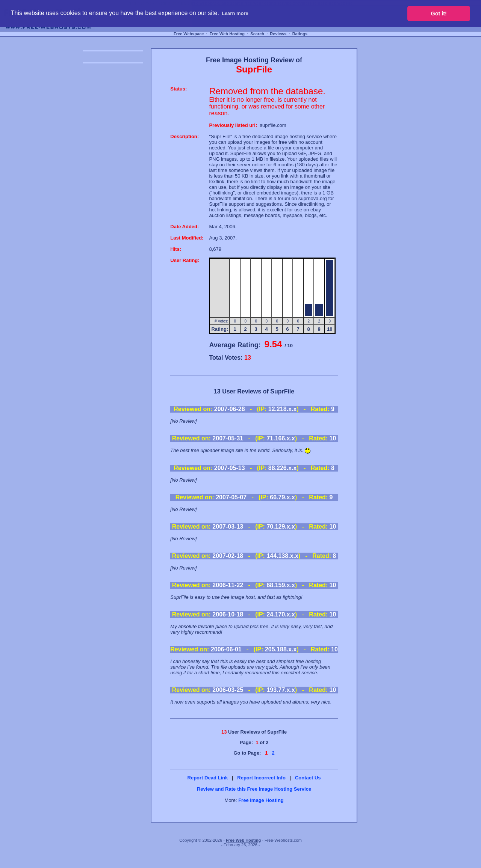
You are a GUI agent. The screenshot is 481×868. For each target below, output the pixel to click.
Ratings (300, 34)
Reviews (278, 34)
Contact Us (308, 778)
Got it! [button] (439, 14)
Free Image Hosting (261, 800)
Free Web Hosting (227, 34)
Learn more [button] (235, 13)
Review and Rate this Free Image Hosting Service (254, 789)
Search (257, 34)
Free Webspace (189, 34)
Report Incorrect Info (261, 778)
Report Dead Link (208, 778)
